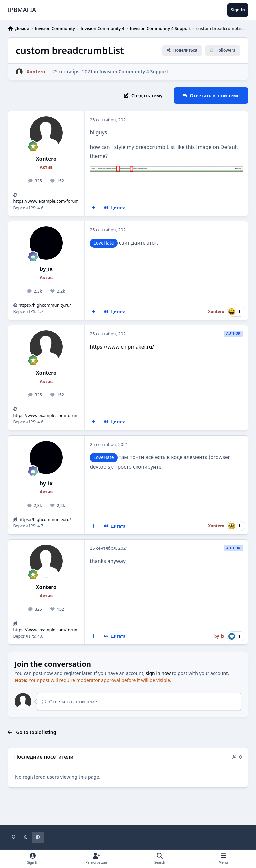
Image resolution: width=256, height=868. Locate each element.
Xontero (46, 159)
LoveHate (103, 243)
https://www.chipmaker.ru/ (122, 347)
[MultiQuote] (94, 208)
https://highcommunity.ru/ (45, 305)
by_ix (46, 269)
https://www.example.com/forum (46, 201)
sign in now (158, 673)
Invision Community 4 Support (134, 72)
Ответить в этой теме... (71, 701)
